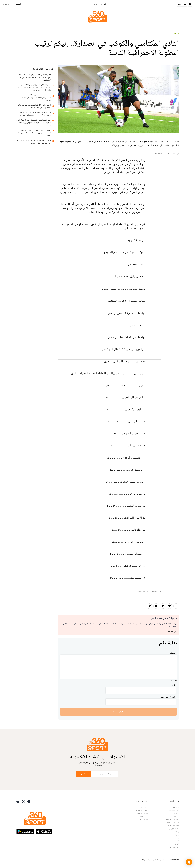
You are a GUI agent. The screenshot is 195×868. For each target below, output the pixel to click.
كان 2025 (176, 807)
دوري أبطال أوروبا (173, 826)
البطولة (176, 33)
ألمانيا (177, 844)
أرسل (83, 774)
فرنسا (177, 841)
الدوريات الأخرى (174, 847)
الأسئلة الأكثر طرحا (141, 810)
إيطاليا (177, 838)
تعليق (173, 653)
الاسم (173, 685)
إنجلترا (177, 832)
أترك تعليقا (118, 712)
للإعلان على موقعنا (141, 813)
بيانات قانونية (143, 816)
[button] (189, 862)
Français (6, 4)
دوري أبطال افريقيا (173, 819)
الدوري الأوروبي (174, 829)
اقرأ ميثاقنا (172, 631)
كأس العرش (175, 816)
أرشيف (145, 822)
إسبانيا (176, 835)
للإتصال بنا (144, 819)
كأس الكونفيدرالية (173, 822)
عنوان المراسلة (168, 697)
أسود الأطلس (174, 810)
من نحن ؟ (144, 807)
